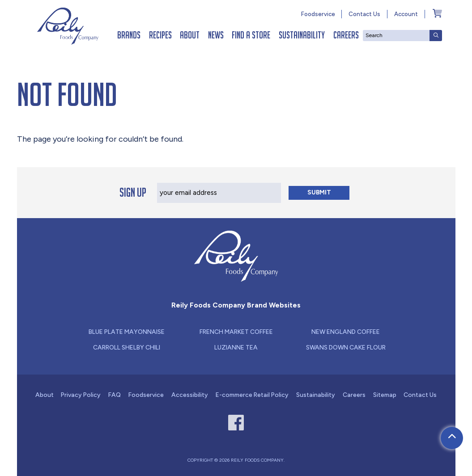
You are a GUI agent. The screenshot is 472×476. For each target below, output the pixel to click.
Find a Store (251, 35)
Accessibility (190, 395)
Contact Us (364, 14)
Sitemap (385, 395)
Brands (129, 35)
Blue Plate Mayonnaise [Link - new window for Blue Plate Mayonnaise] (127, 332)
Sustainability (302, 35)
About (190, 35)
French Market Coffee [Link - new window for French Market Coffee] (236, 332)
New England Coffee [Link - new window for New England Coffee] (346, 332)
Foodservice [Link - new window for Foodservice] (318, 14)
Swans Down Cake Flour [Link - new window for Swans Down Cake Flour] (346, 347)
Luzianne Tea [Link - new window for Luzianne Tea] (236, 347)
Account (406, 14)
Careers (346, 35)
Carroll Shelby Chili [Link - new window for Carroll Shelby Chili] (127, 347)
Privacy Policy (81, 395)
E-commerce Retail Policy (252, 395)
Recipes (160, 35)
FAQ (115, 395)
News (216, 35)
